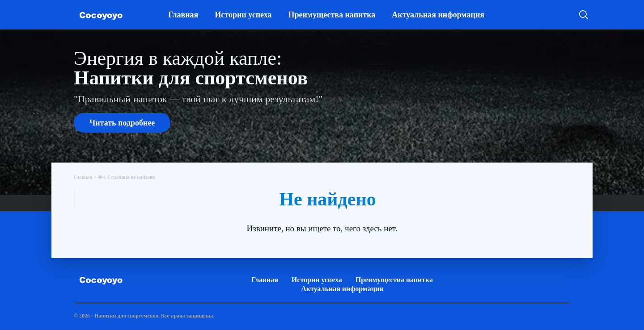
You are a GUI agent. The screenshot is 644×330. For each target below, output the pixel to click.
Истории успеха (243, 15)
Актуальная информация (438, 15)
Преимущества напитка (332, 15)
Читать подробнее (122, 123)
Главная (183, 15)
